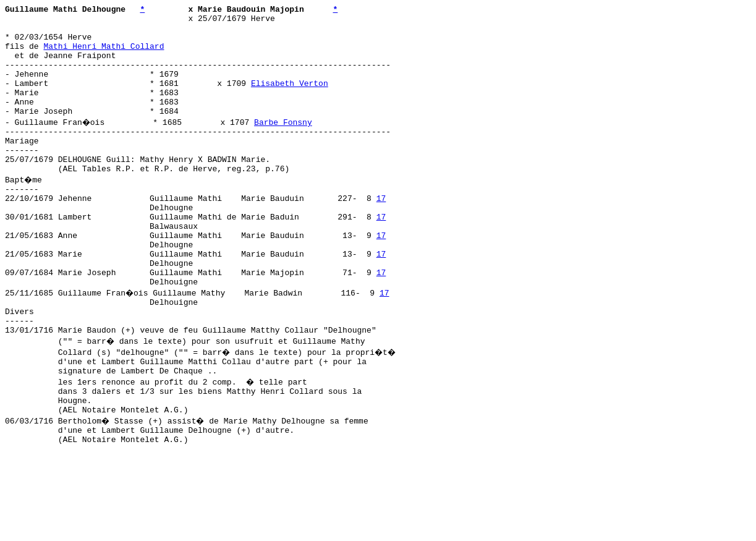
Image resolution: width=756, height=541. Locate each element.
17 (381, 233)
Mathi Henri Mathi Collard (104, 55)
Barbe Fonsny (285, 144)
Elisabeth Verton (290, 100)
